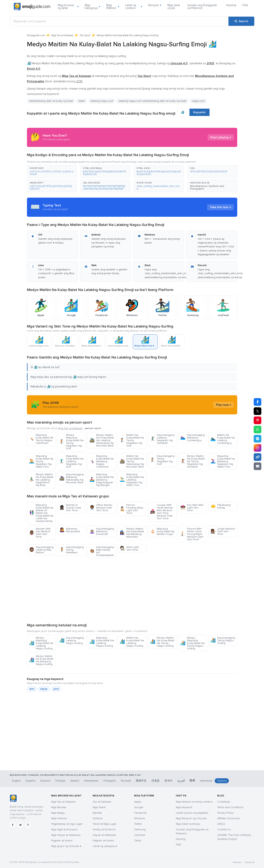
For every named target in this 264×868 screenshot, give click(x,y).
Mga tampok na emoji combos (194, 802)
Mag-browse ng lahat (68, 7)
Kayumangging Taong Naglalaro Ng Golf (162, 460)
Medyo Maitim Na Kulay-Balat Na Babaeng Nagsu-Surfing (41, 660)
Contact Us (224, 829)
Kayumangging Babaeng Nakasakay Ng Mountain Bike (71, 478)
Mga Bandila (59, 807)
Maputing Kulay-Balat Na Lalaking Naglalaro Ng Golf (71, 461)
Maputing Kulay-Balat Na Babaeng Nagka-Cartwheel (102, 461)
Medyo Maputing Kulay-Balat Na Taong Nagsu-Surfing (192, 643)
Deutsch (45, 781)
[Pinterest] (28, 825)
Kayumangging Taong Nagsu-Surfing (223, 640)
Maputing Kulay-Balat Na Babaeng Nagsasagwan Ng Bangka (102, 480)
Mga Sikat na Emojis (188, 824)
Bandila (97, 813)
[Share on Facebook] (258, 402)
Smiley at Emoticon (104, 829)
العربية (181, 781)
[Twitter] (20, 825)
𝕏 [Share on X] (258, 411)
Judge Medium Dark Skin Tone (223, 531)
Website (237, 862)
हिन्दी (192, 781)
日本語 (155, 781)
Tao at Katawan (102, 802)
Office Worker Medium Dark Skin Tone (101, 508)
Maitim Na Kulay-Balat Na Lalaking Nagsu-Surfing (132, 642)
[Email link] (258, 466)
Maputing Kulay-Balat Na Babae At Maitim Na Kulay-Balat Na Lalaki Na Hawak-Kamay (41, 513)
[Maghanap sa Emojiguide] (119, 21)
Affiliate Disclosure (229, 818)
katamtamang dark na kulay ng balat (51, 101)
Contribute (224, 802)
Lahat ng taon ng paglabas (192, 813)
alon (32, 689)
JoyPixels (140, 835)
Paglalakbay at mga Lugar (67, 824)
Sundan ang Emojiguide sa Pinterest (202, 7)
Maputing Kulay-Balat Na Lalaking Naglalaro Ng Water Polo (132, 480)
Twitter (138, 824)
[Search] (241, 21)
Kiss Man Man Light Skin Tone (192, 508)
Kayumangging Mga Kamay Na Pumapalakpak (102, 551)
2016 (79, 81)
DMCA (221, 824)
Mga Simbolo (59, 818)
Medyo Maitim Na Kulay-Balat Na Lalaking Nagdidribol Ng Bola (41, 480)
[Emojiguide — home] (32, 7)
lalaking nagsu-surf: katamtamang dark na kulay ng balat (152, 101)
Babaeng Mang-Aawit (70, 530)
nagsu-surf (198, 101)
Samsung (140, 829)
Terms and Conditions (230, 807)
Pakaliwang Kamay (221, 506)
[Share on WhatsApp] (258, 430)
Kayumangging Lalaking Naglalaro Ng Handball (162, 439)
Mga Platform (113, 7)
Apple (138, 802)
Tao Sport (85, 35)
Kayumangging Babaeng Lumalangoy (193, 438)
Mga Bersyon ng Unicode (191, 818)
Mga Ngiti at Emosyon (64, 829)
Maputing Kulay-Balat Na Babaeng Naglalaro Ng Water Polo (223, 461)
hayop (44, 689)
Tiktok (138, 841)
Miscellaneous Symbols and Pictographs (207, 187)
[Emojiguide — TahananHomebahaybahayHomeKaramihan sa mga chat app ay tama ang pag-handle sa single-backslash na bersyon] (13, 798)
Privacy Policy (225, 813)
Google (139, 807)
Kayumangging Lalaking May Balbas (41, 550)
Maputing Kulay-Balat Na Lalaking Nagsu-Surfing (102, 642)
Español (30, 781)
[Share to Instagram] (258, 448)
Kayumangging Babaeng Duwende (102, 531)
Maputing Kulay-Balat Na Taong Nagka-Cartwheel (41, 439)
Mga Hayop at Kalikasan (66, 835)
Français (61, 781)
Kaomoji (231, 5)
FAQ (245, 5)
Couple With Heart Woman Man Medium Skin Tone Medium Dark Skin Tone (162, 512)
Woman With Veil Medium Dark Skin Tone (40, 533)
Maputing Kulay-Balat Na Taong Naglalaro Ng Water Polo (41, 461)
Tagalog (222, 781)
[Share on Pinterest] (258, 420)
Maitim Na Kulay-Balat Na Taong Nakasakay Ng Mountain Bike (132, 461)
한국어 (168, 781)
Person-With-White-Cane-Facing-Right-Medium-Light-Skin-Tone (192, 534)
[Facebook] (13, 825)
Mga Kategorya (92, 7)
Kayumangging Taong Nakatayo (71, 550)
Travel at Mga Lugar (104, 824)
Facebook (140, 813)
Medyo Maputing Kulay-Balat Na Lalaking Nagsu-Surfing (41, 643)
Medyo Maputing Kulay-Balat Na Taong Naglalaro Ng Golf (71, 442)
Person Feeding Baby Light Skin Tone (132, 509)
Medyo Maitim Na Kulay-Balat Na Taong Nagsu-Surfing (162, 642)
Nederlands (91, 781)
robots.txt (249, 862)
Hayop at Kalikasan (104, 835)
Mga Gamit (99, 807)
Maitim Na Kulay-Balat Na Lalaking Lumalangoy (223, 439)
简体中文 (141, 781)
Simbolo (98, 818)
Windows (140, 818)
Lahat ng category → (105, 846)
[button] (52, 171)
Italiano (75, 781)
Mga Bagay (58, 813)
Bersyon (155, 5)
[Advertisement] (132, 590)
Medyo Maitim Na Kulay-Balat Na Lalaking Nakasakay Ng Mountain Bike (102, 440)
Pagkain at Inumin (62, 841)
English (16, 781)
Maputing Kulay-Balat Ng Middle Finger (162, 531)
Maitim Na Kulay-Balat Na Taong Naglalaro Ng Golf (132, 440)
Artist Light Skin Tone (129, 548)
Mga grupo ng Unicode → (66, 846)
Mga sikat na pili (174, 7)
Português (110, 781)
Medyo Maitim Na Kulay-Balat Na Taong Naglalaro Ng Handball (192, 461)
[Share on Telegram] (258, 439)
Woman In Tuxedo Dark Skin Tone (70, 508)
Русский (126, 781)
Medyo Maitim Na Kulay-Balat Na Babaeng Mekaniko (132, 533)
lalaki (82, 101)
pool (56, 689)
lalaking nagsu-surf (102, 101)
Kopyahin (199, 112)
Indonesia (206, 781)
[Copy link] (258, 457)
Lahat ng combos (134, 7)
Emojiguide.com (36, 35)
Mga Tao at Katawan (62, 35)
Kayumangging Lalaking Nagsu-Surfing (71, 640)
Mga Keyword (184, 807)
